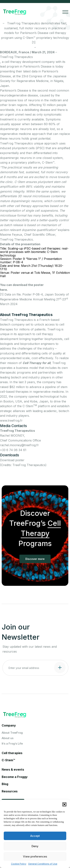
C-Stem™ (8, 760)
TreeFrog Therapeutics (16, 57)
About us (8, 738)
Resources (10, 791)
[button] (64, 804)
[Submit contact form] (60, 667)
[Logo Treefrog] (15, 12)
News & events (13, 769)
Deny (35, 846)
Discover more (35, 559)
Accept (35, 836)
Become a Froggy (15, 777)
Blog (5, 784)
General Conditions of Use (43, 864)
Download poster (12, 460)
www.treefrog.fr (11, 420)
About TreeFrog (12, 733)
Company (9, 725)
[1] (35, 42)
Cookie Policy (19, 864)
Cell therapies (12, 753)
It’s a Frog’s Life (12, 744)
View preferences (35, 856)
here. (4, 290)
